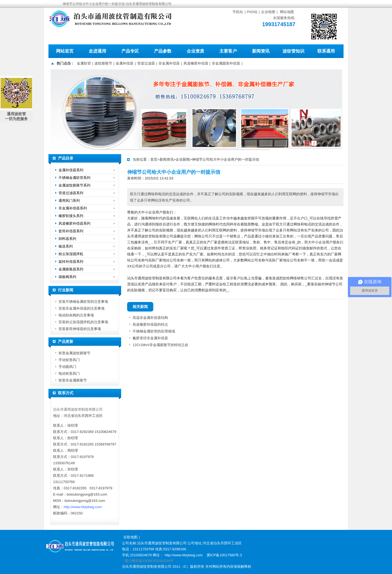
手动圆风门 (67, 367)
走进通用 (97, 51)
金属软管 (84, 63)
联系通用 (326, 51)
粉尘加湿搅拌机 (71, 254)
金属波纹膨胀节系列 (74, 185)
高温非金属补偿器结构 (150, 318)
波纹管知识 (293, 51)
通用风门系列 (69, 201)
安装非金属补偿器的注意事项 (82, 308)
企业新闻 (183, 159)
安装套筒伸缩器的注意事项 (80, 329)
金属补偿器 (125, 63)
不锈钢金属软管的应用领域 (154, 331)
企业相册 (268, 12)
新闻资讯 (261, 51)
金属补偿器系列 (71, 170)
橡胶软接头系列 (71, 216)
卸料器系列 (67, 239)
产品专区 (130, 51)
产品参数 (163, 51)
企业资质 (195, 51)
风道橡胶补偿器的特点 (150, 324)
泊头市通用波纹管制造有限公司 (78, 409)
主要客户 (228, 51)
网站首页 (65, 51)
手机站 (238, 12)
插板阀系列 (67, 277)
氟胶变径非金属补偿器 (150, 338)
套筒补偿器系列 (71, 231)
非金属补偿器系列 (73, 208)
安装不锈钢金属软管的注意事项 (83, 302)
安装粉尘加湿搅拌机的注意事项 (83, 322)
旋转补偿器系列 (71, 262)
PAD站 (252, 12)
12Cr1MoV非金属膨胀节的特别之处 (160, 345)
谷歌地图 (130, 537)
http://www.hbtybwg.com (83, 507)
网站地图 (287, 12)
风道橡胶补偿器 (196, 63)
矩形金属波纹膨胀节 (74, 353)
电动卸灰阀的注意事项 (76, 315)
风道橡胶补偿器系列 (74, 223)
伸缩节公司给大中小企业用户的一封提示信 (226, 159)
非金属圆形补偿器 (226, 63)
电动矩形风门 (69, 373)
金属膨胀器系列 (71, 269)
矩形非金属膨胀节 (73, 380)
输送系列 (66, 246)
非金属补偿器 (169, 63)
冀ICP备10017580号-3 (224, 555)
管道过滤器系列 (71, 193)
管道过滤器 (146, 63)
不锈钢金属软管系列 (74, 178)
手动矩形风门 (69, 360)
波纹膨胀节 (103, 63)
